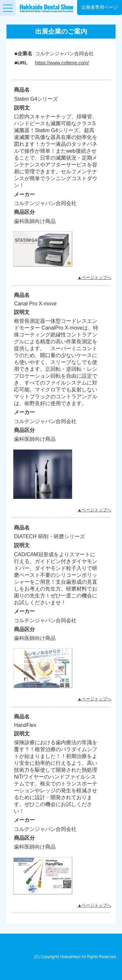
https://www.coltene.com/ (62, 63)
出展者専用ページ (100, 7)
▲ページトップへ (94, 277)
